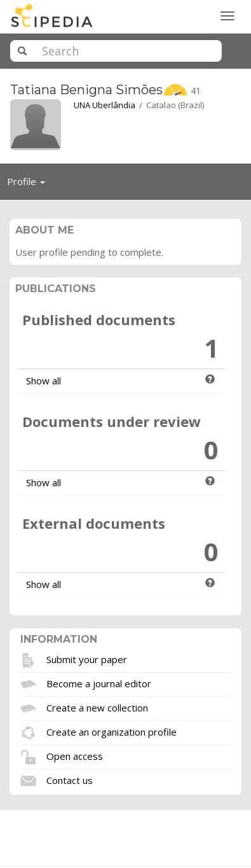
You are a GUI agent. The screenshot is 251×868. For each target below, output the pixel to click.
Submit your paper (87, 659)
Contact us (70, 780)
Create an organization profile (112, 731)
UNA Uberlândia (105, 105)
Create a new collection (97, 707)
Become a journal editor (99, 683)
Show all (44, 381)
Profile (30, 185)
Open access (75, 755)
